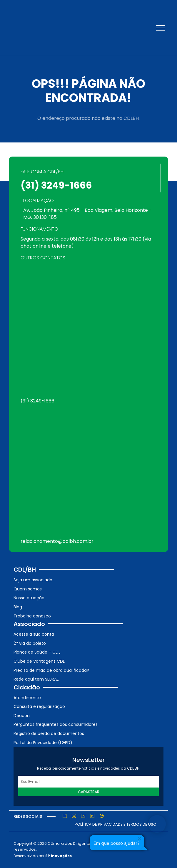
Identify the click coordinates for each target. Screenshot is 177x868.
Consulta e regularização (39, 706)
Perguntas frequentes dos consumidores (56, 724)
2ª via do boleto (30, 643)
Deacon (22, 716)
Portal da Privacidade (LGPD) (43, 743)
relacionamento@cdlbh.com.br (57, 541)
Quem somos (28, 589)
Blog (18, 607)
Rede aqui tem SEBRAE (36, 679)
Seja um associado (33, 580)
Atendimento (27, 698)
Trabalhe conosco (32, 616)
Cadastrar (89, 792)
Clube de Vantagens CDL (39, 661)
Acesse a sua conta (34, 634)
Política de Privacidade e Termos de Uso (116, 824)
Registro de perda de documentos (49, 733)
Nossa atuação (29, 598)
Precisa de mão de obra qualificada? (51, 670)
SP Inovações (59, 856)
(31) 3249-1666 (56, 185)
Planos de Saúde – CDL (37, 652)
